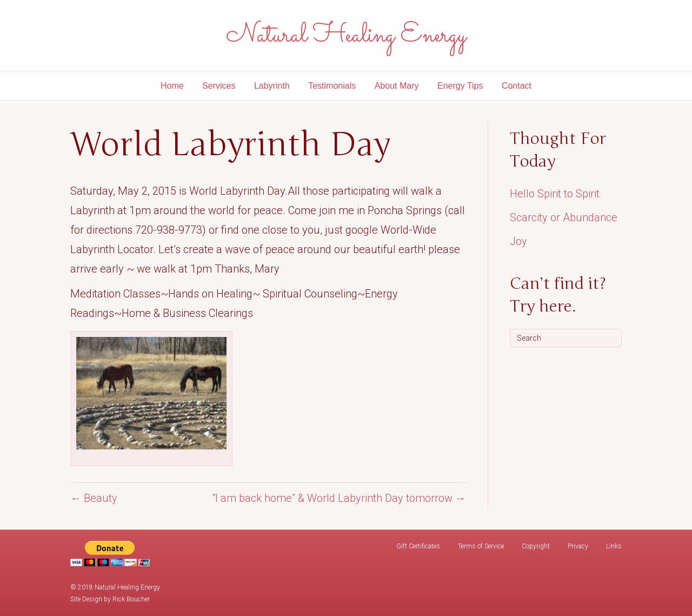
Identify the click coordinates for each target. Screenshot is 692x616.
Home (172, 86)
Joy (518, 241)
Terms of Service (481, 546)
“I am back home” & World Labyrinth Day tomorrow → (339, 498)
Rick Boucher (131, 599)
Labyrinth (272, 86)
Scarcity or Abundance (564, 217)
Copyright (536, 546)
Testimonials (332, 86)
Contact (517, 86)
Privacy (578, 546)
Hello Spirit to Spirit (555, 194)
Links (614, 546)
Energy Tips (460, 86)
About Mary (397, 86)
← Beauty (94, 498)
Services (219, 86)
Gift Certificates (418, 546)
